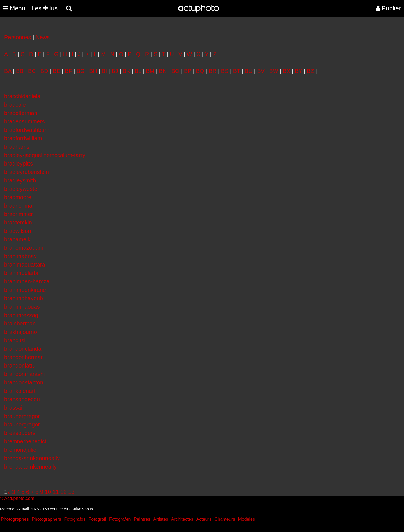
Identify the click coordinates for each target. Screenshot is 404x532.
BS (225, 71)
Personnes (18, 37)
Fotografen (120, 519)
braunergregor (22, 416)
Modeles (246, 519)
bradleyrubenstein (27, 172)
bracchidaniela (22, 96)
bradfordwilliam (23, 138)
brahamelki (18, 239)
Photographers (46, 519)
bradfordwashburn (27, 130)
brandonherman (24, 357)
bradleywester (22, 189)
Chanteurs (225, 519)
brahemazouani (24, 248)
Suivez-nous (82, 509)
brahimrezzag (21, 315)
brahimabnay (20, 256)
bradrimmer (19, 214)
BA (8, 71)
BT (237, 71)
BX (287, 71)
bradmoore (18, 197)
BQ (200, 71)
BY (299, 71)
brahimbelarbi (21, 273)
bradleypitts (19, 164)
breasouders (20, 433)
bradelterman (21, 113)
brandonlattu (20, 366)
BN (163, 71)
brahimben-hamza (27, 281)
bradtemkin (18, 223)
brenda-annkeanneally (32, 458)
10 (48, 492)
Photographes (15, 519)
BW (274, 71)
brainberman (20, 324)
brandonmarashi (25, 374)
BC (32, 71)
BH (93, 71)
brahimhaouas (22, 307)
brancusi (15, 340)
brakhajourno (21, 332)
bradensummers (25, 121)
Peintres (142, 519)
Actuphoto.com (19, 498)
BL (138, 71)
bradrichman (20, 206)
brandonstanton (24, 382)
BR (213, 71)
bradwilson (18, 231)
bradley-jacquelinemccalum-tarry (45, 155)
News (43, 37)
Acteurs (204, 519)
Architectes (182, 519)
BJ (115, 71)
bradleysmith (20, 180)
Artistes (161, 519)
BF (68, 71)
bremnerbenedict (25, 441)
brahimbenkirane (25, 290)
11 (56, 492)
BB (20, 71)
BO (175, 71)
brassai (13, 408)
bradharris (17, 147)
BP (188, 71)
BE (57, 71)
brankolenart (20, 391)
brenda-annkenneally (30, 467)
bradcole (15, 105)
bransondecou (22, 399)
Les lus (44, 8)
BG (81, 71)
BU (249, 71)
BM (150, 71)
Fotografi (97, 519)
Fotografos (75, 519)
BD (44, 71)
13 (71, 492)
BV (261, 71)
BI (104, 71)
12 (63, 492)
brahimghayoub (24, 298)
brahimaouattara (25, 265)
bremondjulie (20, 450)
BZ (311, 71)
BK (126, 71)
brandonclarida (23, 349)
